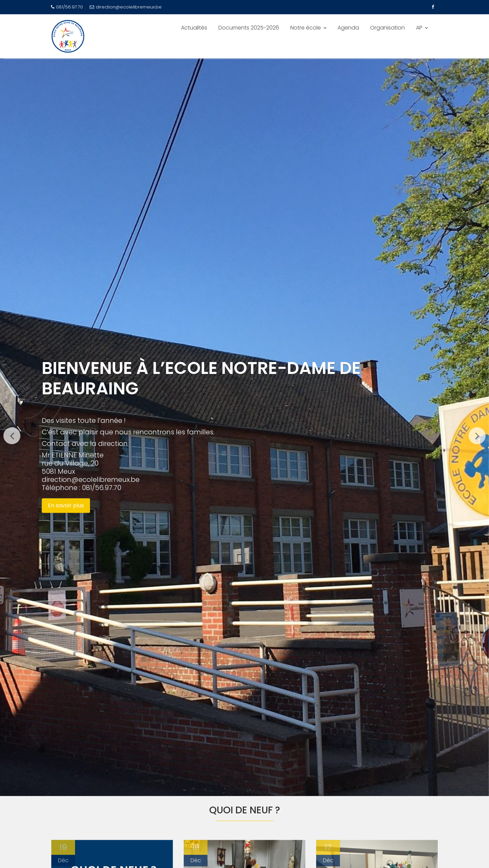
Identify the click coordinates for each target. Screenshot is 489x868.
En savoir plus (66, 505)
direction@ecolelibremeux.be (126, 7)
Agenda (348, 28)
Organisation (387, 28)
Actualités (194, 28)
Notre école (306, 28)
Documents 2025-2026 (249, 28)
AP (419, 28)
